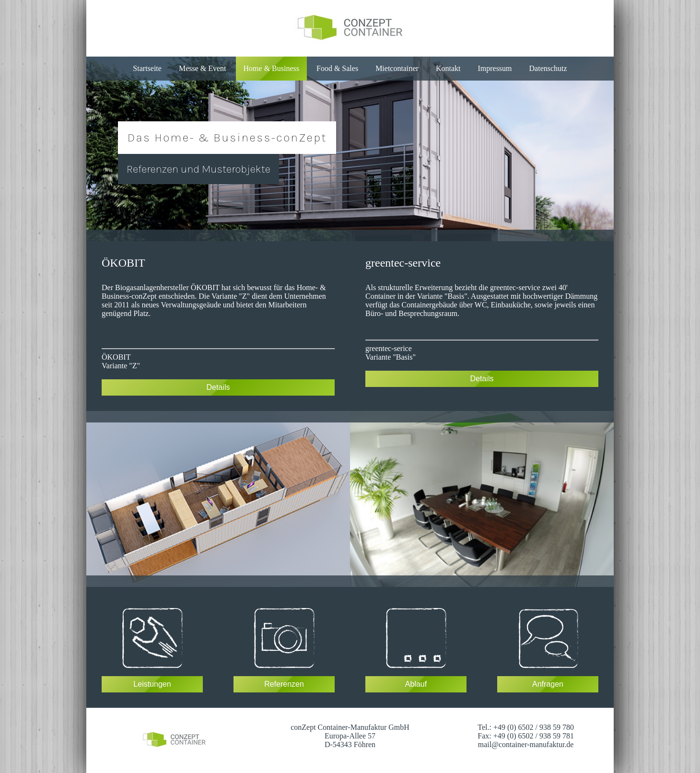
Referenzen (284, 684)
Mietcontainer (397, 68)
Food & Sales (337, 68)
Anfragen (548, 684)
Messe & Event (203, 68)
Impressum (495, 68)
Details (218, 387)
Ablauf (416, 684)
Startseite (147, 68)
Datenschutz (548, 68)
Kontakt (448, 68)
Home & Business (271, 68)
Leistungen (152, 684)
